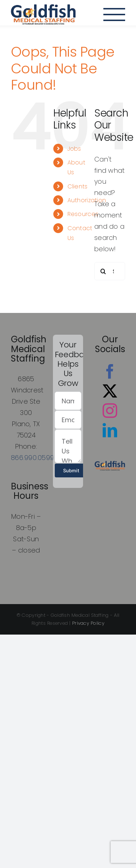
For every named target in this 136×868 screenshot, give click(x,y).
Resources (83, 214)
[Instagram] (110, 411)
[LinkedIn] (110, 430)
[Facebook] (110, 371)
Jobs (74, 149)
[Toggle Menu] (114, 15)
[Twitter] (110, 391)
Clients (78, 186)
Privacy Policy (88, 623)
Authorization (87, 200)
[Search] (103, 271)
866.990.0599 (32, 458)
